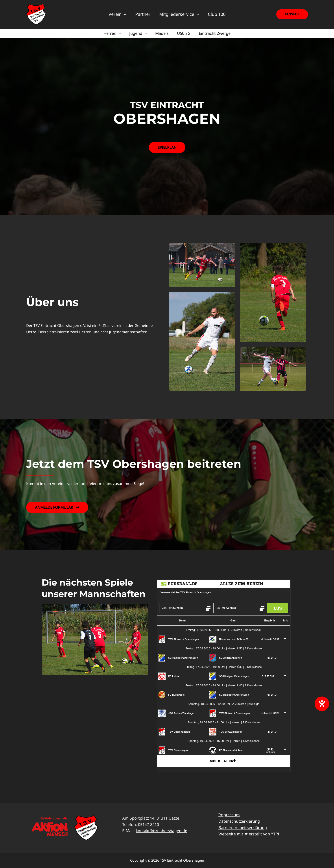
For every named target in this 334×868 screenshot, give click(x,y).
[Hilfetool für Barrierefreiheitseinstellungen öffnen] (322, 704)
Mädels (162, 33)
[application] (124, 14)
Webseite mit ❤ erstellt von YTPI (249, 834)
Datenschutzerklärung (239, 821)
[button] (292, 14)
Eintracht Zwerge (214, 33)
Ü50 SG (183, 33)
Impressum (229, 815)
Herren (113, 33)
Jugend (138, 33)
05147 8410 (149, 824)
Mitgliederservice (179, 14)
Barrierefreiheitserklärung (243, 827)
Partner (143, 14)
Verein (117, 14)
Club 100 (217, 14)
